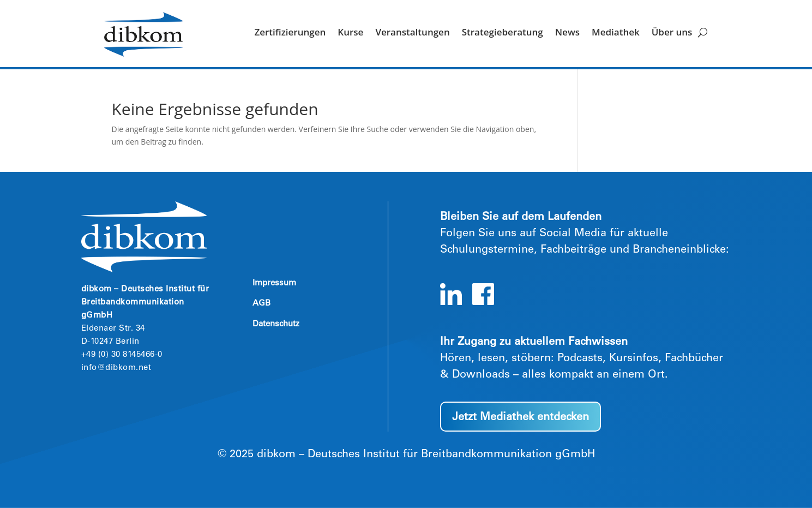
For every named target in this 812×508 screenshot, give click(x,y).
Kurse (350, 33)
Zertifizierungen (290, 33)
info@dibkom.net (116, 368)
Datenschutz (276, 324)
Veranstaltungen (412, 33)
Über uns (672, 33)
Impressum (274, 283)
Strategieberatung (503, 33)
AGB (261, 304)
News (567, 33)
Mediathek (616, 33)
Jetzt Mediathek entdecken (521, 418)
